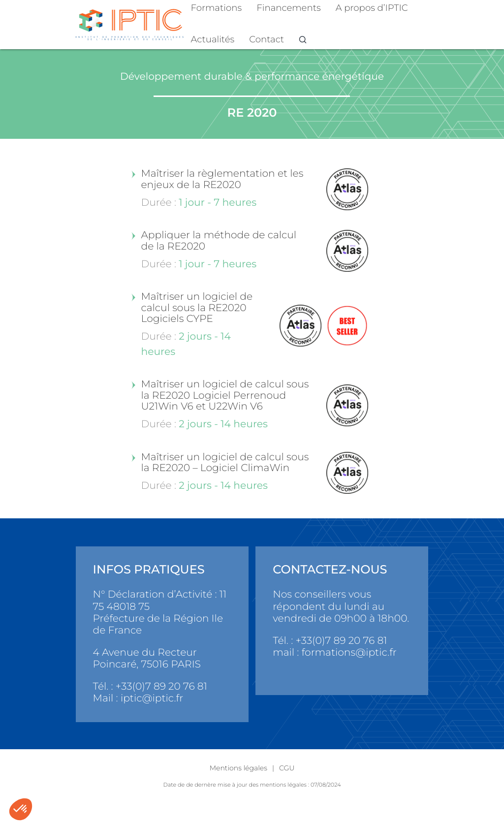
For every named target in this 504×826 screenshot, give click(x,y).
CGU (287, 768)
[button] (21, 809)
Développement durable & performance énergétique (252, 77)
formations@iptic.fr (349, 652)
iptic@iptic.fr (152, 698)
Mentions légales (238, 768)
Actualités (213, 39)
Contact (267, 39)
